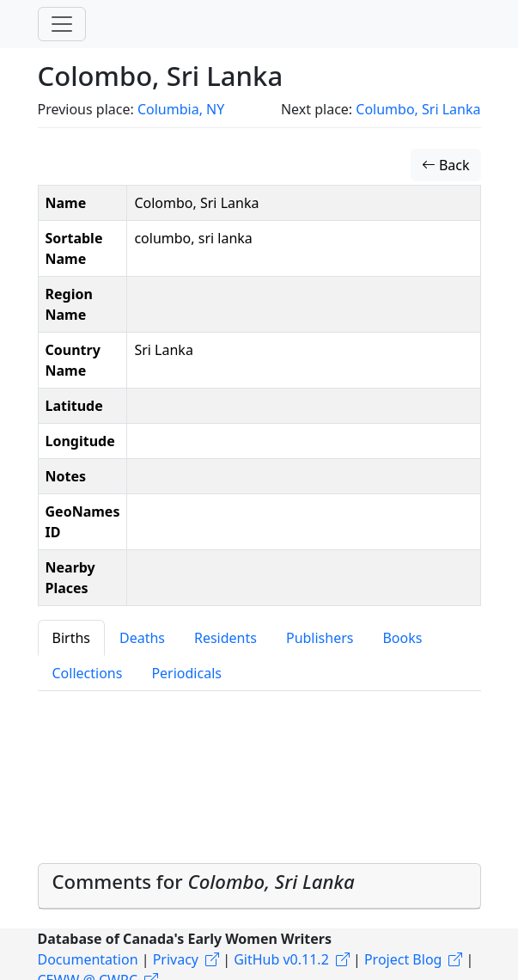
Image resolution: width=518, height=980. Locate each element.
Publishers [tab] (320, 638)
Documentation (88, 959)
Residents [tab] (225, 638)
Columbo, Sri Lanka (418, 109)
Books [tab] (402, 638)
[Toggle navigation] (62, 24)
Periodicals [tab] (186, 673)
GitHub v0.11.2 (281, 959)
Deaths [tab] (142, 638)
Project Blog (403, 959)
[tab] (259, 886)
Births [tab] (71, 638)
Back (446, 165)
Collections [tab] (88, 673)
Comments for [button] (204, 882)
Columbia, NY (181, 109)
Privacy (176, 959)
